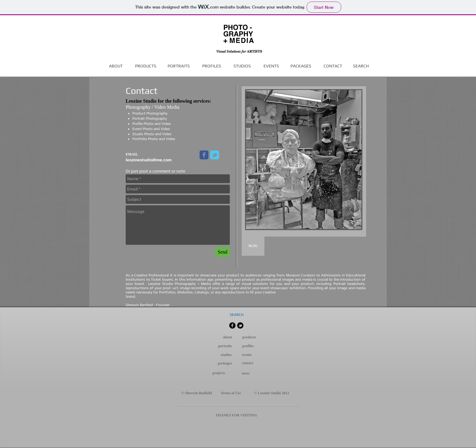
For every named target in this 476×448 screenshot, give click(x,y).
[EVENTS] (271, 66)
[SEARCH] (361, 66)
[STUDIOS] (242, 66)
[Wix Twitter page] (215, 155)
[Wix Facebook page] (204, 155)
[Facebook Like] (105, 315)
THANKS (223, 415)
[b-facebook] (232, 325)
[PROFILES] (211, 66)
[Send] (223, 252)
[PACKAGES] (301, 66)
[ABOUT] (116, 66)
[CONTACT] (333, 66)
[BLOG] (253, 246)
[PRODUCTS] (146, 66)
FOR (236, 415)
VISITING (249, 415)
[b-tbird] (240, 325)
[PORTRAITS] (179, 66)
